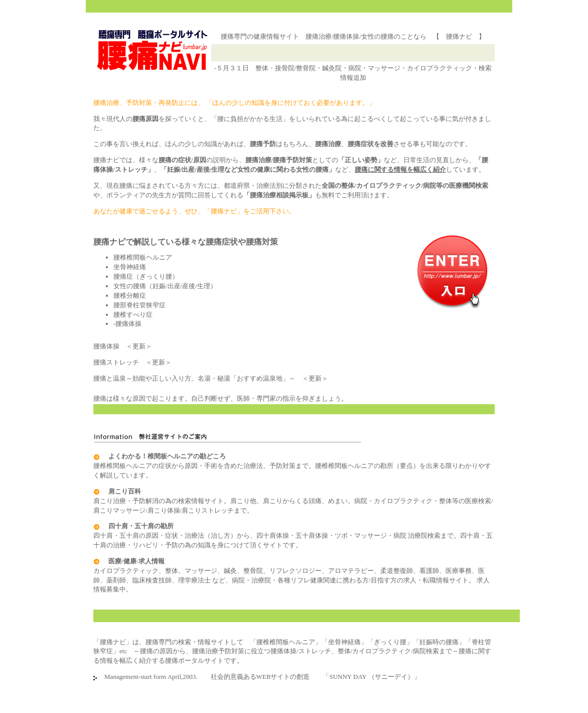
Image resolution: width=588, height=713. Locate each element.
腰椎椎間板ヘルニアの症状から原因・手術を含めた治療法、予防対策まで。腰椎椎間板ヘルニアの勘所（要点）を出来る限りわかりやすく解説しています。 (292, 466)
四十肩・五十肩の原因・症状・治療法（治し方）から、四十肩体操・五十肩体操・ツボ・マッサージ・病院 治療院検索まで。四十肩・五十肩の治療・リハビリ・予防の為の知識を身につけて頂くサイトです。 (293, 536)
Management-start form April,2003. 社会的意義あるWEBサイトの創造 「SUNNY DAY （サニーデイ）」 (259, 677)
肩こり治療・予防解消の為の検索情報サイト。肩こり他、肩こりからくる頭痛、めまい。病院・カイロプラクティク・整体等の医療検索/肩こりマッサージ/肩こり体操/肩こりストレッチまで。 (293, 501)
